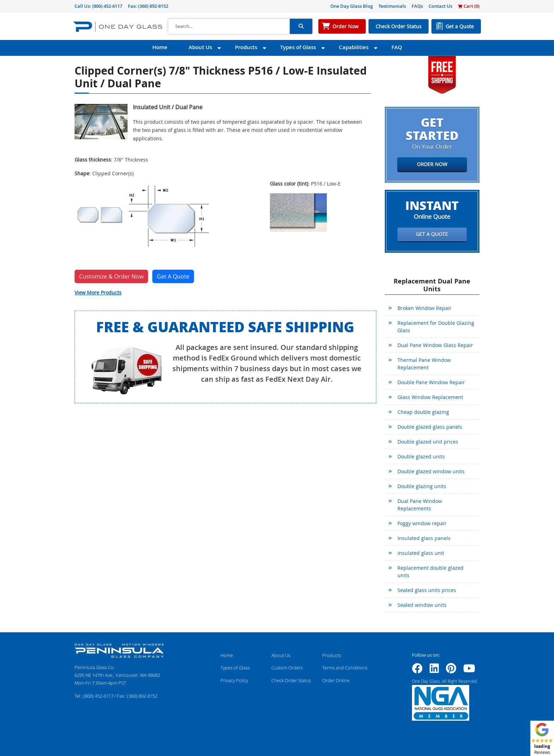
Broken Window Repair (425, 308)
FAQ (397, 47)
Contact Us (440, 6)
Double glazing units (422, 486)
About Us (200, 47)
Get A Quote (173, 276)
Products (246, 47)
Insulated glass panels (424, 538)
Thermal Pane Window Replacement (424, 364)
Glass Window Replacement (430, 397)
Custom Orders (287, 668)
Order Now (346, 26)
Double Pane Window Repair (431, 382)
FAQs (417, 6)
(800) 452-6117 (107, 6)
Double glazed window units (431, 471)
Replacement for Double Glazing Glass (436, 327)
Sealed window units (422, 605)
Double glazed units (421, 456)
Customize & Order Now (111, 276)
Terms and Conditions (345, 668)
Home (160, 47)
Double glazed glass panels (430, 427)
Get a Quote (460, 26)
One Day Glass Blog (352, 6)
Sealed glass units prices (427, 590)
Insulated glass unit (421, 553)
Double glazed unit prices (428, 442)
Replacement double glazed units (431, 572)
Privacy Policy (234, 680)
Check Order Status (399, 26)
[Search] (229, 27)
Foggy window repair (422, 523)
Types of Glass (298, 47)
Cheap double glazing (423, 412)
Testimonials (392, 6)
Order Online (336, 680)
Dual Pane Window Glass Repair (435, 345)
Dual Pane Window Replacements (420, 505)
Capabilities (354, 47)
